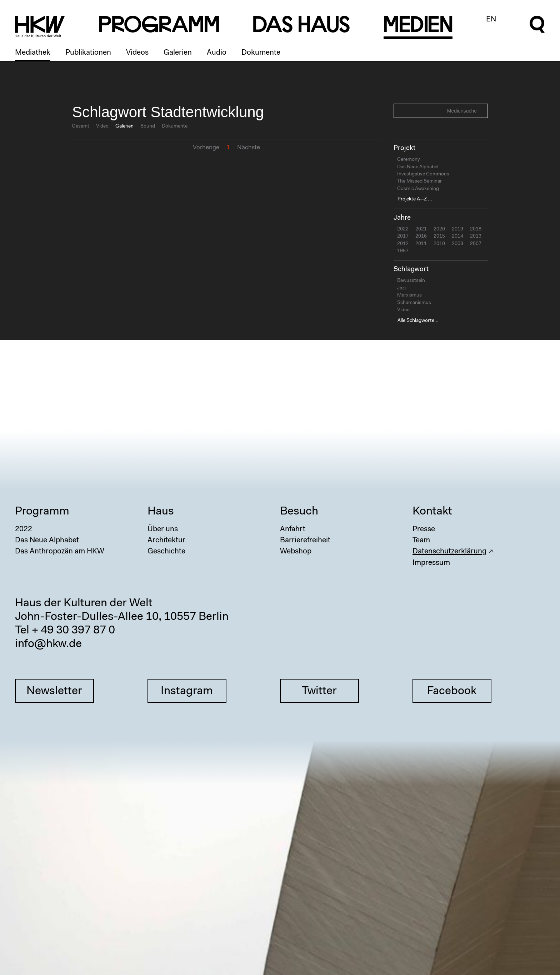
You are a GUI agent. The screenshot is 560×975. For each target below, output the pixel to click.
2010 (439, 244)
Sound (148, 126)
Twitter (319, 691)
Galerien (178, 53)
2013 (476, 237)
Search (481, 110)
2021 (421, 229)
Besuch (299, 512)
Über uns (163, 529)
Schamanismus (414, 303)
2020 (439, 229)
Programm (42, 512)
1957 (403, 251)
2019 (457, 229)
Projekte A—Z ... (415, 199)
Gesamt (81, 126)
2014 (457, 237)
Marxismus (409, 295)
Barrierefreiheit (305, 540)
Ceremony (409, 160)
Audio (217, 53)
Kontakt (432, 512)
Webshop (296, 551)
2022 (403, 229)
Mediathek (33, 53)
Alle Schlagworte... (418, 321)
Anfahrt (293, 529)
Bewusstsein (411, 281)
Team (421, 540)
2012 (403, 244)
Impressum (431, 563)
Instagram (187, 691)
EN (491, 19)
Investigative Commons (423, 174)
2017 (403, 237)
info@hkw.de (48, 644)
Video (102, 126)
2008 (457, 244)
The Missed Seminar (419, 181)
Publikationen (88, 53)
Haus (161, 512)
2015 (439, 237)
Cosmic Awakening (418, 189)
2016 (421, 237)
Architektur (166, 540)
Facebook (452, 691)
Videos (137, 53)
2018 (476, 229)
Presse (424, 529)
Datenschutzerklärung (449, 551)
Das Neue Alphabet (418, 167)
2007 (476, 244)
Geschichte (166, 551)
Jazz (402, 288)
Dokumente (261, 53)
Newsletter (54, 691)
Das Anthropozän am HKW (60, 551)
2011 (421, 244)
